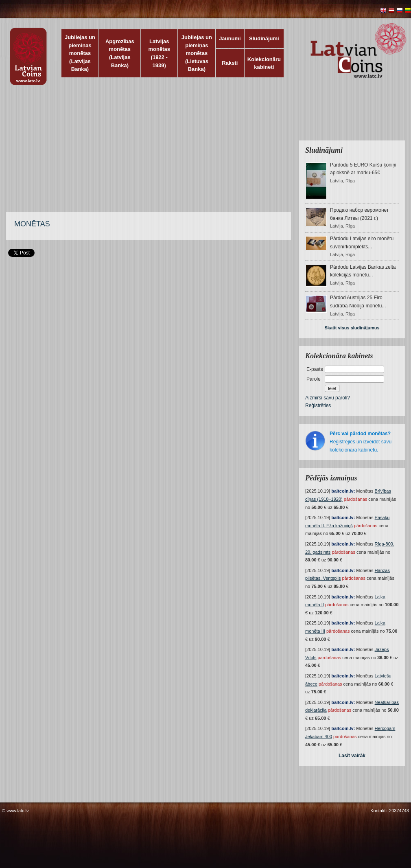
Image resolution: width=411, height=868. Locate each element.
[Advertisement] (188, 153)
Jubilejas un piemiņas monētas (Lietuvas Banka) (197, 53)
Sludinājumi (264, 38)
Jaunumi (230, 38)
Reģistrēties (318, 406)
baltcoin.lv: (343, 491)
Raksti (230, 63)
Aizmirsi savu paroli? (328, 398)
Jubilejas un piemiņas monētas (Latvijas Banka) (80, 53)
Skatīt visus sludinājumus (352, 328)
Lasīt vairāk (352, 756)
